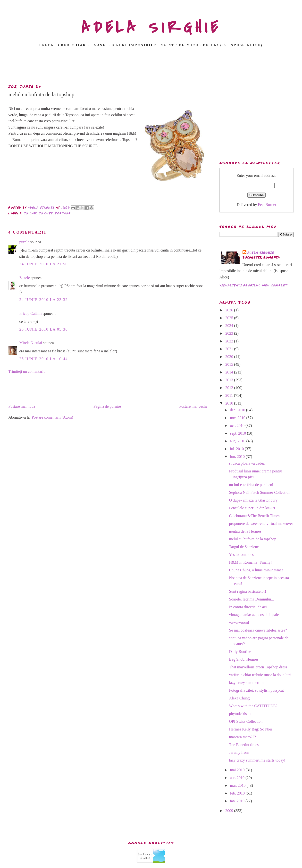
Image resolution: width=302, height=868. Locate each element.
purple (24, 242)
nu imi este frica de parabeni (251, 485)
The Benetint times (244, 745)
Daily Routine (240, 652)
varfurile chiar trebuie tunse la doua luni (260, 675)
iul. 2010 (237, 449)
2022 (230, 341)
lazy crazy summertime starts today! (257, 760)
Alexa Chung (239, 698)
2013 (230, 380)
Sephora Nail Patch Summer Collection (260, 492)
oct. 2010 (238, 426)
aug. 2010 (238, 441)
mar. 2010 (238, 785)
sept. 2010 (238, 433)
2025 (230, 318)
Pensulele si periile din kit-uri (252, 508)
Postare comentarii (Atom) (52, 417)
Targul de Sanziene (244, 547)
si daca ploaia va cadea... (248, 463)
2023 (230, 333)
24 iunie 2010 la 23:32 (43, 300)
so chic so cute (38, 213)
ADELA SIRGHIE (151, 28)
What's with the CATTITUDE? (253, 706)
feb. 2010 (238, 793)
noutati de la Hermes (245, 531)
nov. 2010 (238, 418)
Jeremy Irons (239, 752)
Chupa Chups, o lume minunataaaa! (257, 570)
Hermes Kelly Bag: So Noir (251, 729)
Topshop (63, 213)
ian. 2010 (238, 801)
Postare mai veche (193, 406)
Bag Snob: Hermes (244, 659)
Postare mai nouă (22, 406)
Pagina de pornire (107, 406)
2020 (230, 357)
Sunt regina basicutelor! (248, 591)
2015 (230, 364)
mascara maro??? (243, 737)
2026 (230, 310)
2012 (230, 388)
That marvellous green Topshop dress (258, 667)
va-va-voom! (239, 622)
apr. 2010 (238, 778)
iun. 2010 (238, 457)
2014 (230, 372)
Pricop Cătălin (30, 313)
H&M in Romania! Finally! (251, 562)
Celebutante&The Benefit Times (254, 516)
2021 (230, 349)
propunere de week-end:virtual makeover (261, 523)
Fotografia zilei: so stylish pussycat (257, 690)
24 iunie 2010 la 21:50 (43, 264)
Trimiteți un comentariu (27, 371)
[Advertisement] (151, 67)
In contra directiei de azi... (249, 607)
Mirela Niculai (31, 343)
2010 (230, 403)
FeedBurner (267, 205)
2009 (230, 811)
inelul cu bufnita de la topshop (253, 539)
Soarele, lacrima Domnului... (252, 599)
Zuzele (25, 278)
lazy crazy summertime (247, 683)
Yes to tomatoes (242, 555)
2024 (230, 326)
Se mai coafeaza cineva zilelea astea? (258, 630)
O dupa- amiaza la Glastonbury (253, 500)
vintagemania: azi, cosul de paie (254, 615)
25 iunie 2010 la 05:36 (43, 329)
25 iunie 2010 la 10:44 (43, 359)
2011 (230, 395)
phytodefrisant (240, 714)
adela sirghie (261, 253)
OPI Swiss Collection (246, 721)
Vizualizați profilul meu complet (253, 285)
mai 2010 (238, 770)
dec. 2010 (238, 410)
